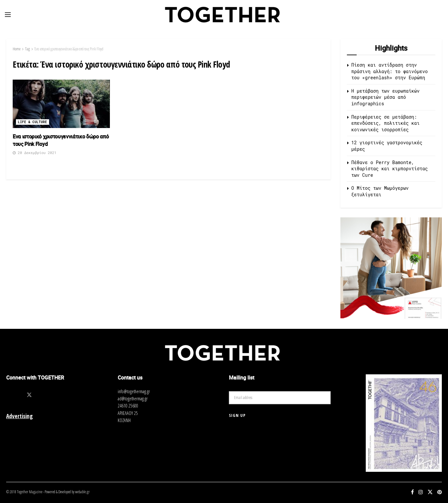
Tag (27, 49)
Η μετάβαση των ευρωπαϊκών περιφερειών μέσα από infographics (386, 97)
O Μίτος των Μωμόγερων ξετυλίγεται (380, 191)
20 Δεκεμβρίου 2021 (34, 153)
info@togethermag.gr (134, 391)
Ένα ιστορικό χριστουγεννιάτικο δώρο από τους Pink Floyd (69, 49)
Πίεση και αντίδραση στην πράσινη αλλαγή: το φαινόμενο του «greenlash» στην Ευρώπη (390, 71)
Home (17, 49)
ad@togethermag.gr (133, 399)
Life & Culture (33, 122)
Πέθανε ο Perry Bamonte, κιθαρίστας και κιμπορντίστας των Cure (390, 169)
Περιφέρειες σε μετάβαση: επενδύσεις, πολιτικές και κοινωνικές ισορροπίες (386, 123)
